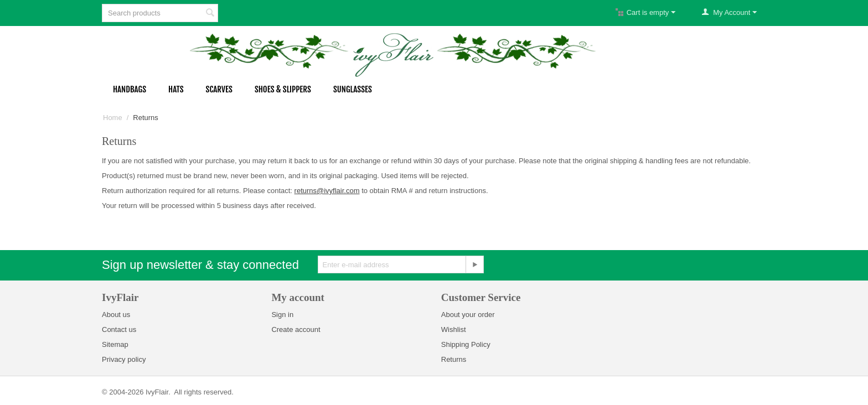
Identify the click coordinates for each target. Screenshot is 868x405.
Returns (454, 359)
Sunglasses (353, 89)
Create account (296, 329)
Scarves (219, 89)
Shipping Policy (466, 344)
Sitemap (115, 344)
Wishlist (454, 329)
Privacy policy (124, 359)
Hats (176, 89)
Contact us (119, 329)
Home (113, 118)
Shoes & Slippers (283, 89)
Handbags (130, 89)
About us (116, 315)
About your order (468, 315)
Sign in (282, 315)
